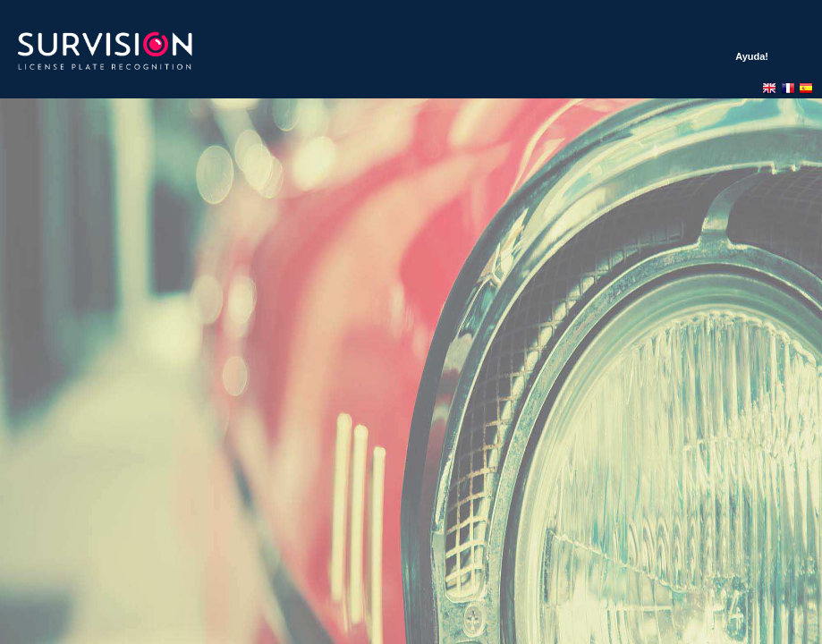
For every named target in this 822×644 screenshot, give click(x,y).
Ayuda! (752, 56)
